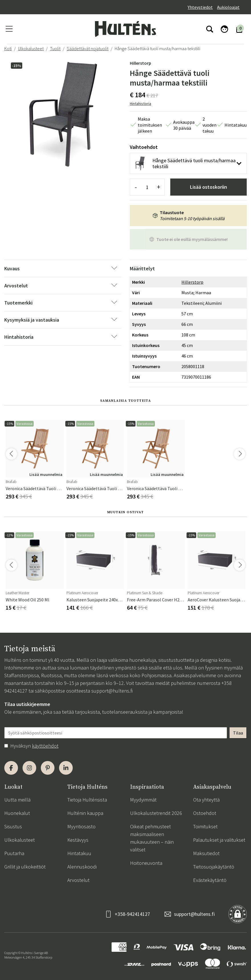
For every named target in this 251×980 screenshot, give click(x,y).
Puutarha (14, 853)
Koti (8, 48)
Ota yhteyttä (206, 800)
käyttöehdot (45, 746)
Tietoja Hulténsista (87, 800)
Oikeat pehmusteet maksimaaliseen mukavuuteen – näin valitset (152, 838)
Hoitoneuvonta (146, 863)
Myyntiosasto (81, 826)
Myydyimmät (143, 800)
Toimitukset (205, 826)
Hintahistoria (140, 104)
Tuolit (55, 48)
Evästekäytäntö (210, 880)
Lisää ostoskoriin (209, 187)
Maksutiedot (206, 853)
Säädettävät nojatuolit (88, 48)
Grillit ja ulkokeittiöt (25, 867)
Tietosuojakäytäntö (214, 867)
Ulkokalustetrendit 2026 (156, 813)
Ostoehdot (205, 813)
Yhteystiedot (200, 7)
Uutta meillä (17, 800)
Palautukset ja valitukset (219, 840)
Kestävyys (78, 840)
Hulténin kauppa (85, 813)
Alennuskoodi (82, 867)
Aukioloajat (228, 7)
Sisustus (13, 826)
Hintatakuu (79, 853)
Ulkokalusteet (31, 48)
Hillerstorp (140, 63)
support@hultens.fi (112, 691)
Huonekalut (17, 813)
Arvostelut (78, 880)
